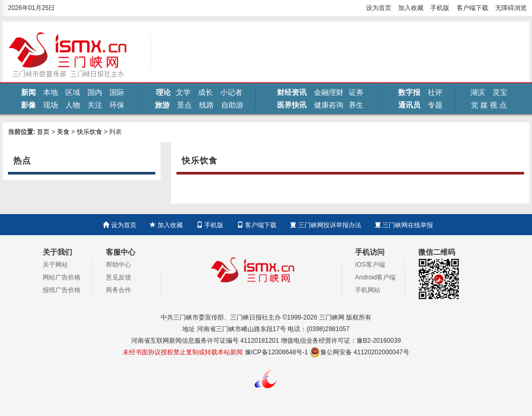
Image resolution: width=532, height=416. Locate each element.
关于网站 (55, 265)
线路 (206, 105)
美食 (63, 132)
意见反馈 (119, 277)
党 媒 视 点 (489, 105)
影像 (28, 105)
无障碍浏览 (511, 8)
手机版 (440, 8)
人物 (73, 105)
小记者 (231, 92)
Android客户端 (375, 277)
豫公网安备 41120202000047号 (359, 352)
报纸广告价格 (62, 290)
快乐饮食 (90, 132)
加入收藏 (411, 8)
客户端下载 (472, 8)
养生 (356, 105)
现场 (51, 105)
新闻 (28, 92)
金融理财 (329, 92)
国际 (117, 92)
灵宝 (500, 92)
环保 (117, 105)
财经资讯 (292, 92)
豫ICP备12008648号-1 (277, 352)
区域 (73, 92)
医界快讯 (292, 105)
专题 (435, 105)
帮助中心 (119, 265)
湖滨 (478, 92)
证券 (356, 92)
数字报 (409, 92)
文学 (183, 92)
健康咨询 (329, 105)
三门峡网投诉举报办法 (325, 225)
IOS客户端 (370, 265)
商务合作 (119, 290)
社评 (435, 92)
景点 (184, 105)
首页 (43, 132)
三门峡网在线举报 (404, 225)
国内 (95, 92)
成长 (205, 92)
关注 (95, 105)
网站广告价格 (62, 277)
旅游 (162, 105)
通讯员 (409, 105)
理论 (163, 92)
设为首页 (379, 8)
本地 (51, 92)
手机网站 (368, 290)
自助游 (232, 105)
